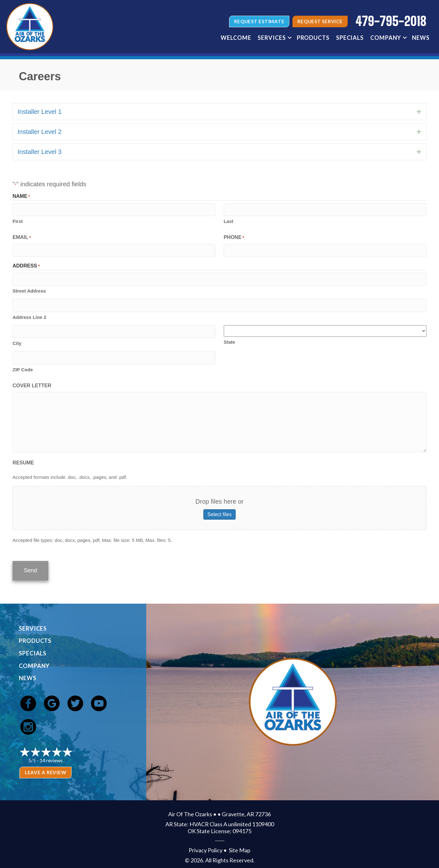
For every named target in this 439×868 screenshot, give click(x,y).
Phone (234, 237)
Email (22, 237)
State (230, 339)
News (421, 38)
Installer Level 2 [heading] (40, 132)
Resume (23, 459)
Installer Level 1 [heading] (40, 112)
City (17, 340)
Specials (350, 38)
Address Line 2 (29, 315)
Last (229, 221)
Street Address (29, 289)
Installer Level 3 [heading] (40, 152)
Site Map (240, 845)
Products (313, 38)
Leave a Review (46, 767)
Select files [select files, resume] (220, 511)
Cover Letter (32, 382)
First (18, 221)
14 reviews (51, 755)
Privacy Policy (206, 845)
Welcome (236, 38)
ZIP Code (23, 366)
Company (386, 38)
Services (272, 38)
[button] (290, 38)
